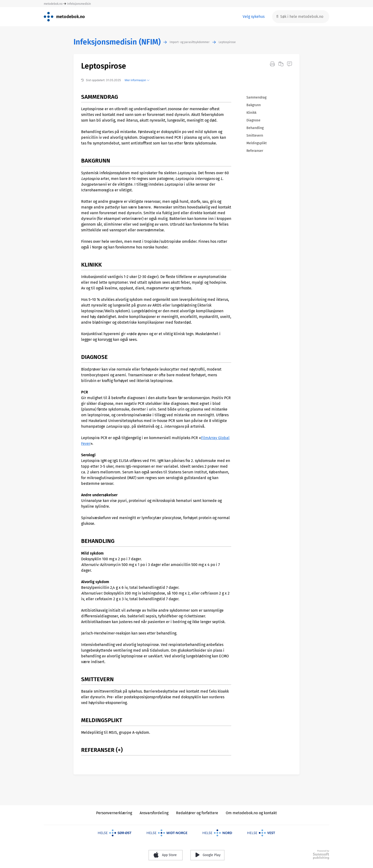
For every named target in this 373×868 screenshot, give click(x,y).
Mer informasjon (137, 80)
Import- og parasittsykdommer (190, 42)
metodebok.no (53, 4)
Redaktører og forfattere (197, 813)
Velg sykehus (254, 17)
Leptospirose (227, 42)
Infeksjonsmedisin (79, 4)
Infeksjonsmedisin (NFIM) (117, 42)
